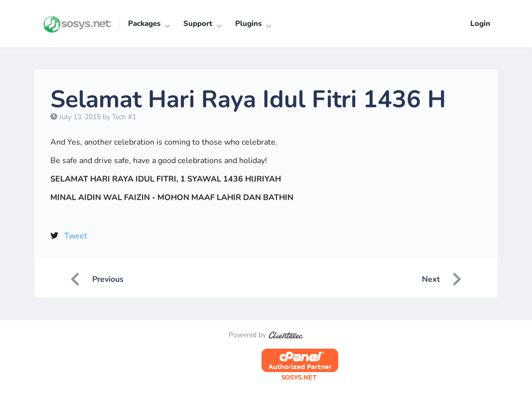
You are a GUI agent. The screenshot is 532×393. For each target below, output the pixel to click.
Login (480, 23)
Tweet (76, 236)
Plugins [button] (248, 23)
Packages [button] (144, 23)
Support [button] (198, 23)
